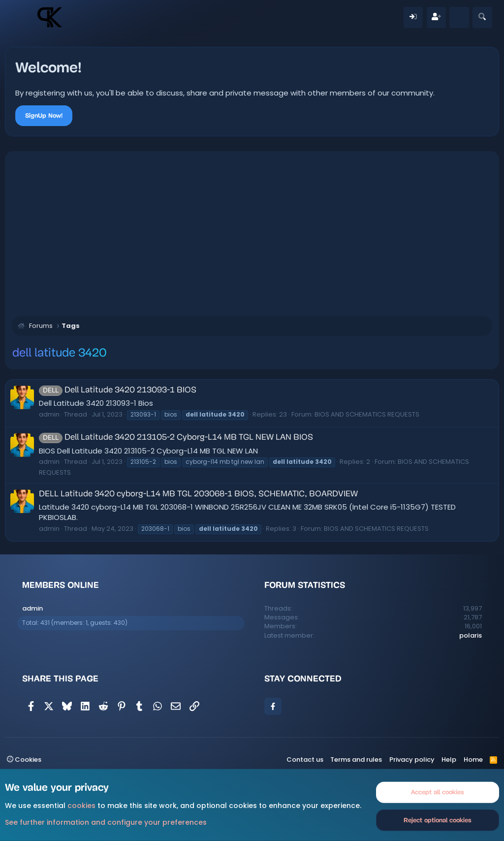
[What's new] (459, 17)
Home (473, 760)
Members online (61, 585)
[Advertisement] (252, 232)
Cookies (24, 760)
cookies (81, 806)
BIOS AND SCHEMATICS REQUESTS (367, 414)
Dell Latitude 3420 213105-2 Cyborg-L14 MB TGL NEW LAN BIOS (176, 437)
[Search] (482, 17)
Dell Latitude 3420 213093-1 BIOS (118, 390)
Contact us (305, 760)
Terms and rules (356, 760)
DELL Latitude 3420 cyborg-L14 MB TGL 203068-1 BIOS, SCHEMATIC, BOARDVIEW (198, 494)
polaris (471, 635)
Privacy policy (412, 760)
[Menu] (23, 17)
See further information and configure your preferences (106, 822)
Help (449, 760)
